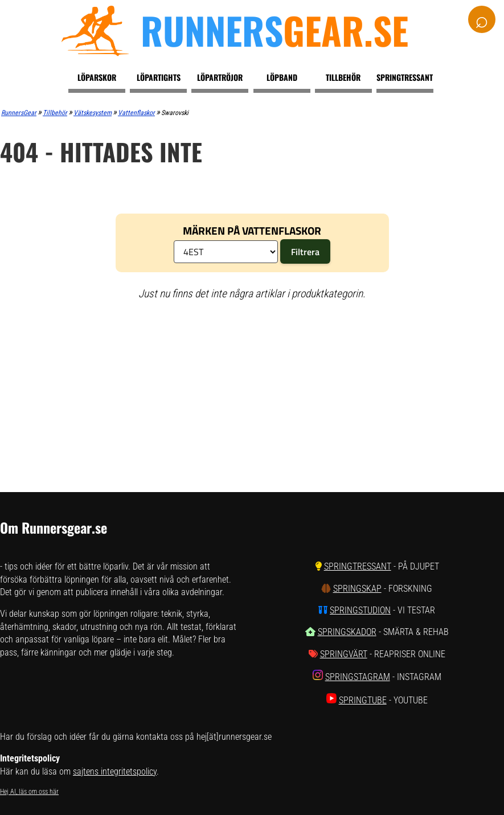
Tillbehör (343, 77)
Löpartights (159, 77)
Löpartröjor (220, 77)
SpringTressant (358, 566)
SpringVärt (344, 654)
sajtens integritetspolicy (115, 771)
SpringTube (363, 700)
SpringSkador (347, 632)
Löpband (282, 77)
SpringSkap (357, 589)
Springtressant (405, 77)
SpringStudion (360, 610)
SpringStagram (358, 677)
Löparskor (97, 77)
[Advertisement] (219, 392)
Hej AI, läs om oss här (29, 792)
